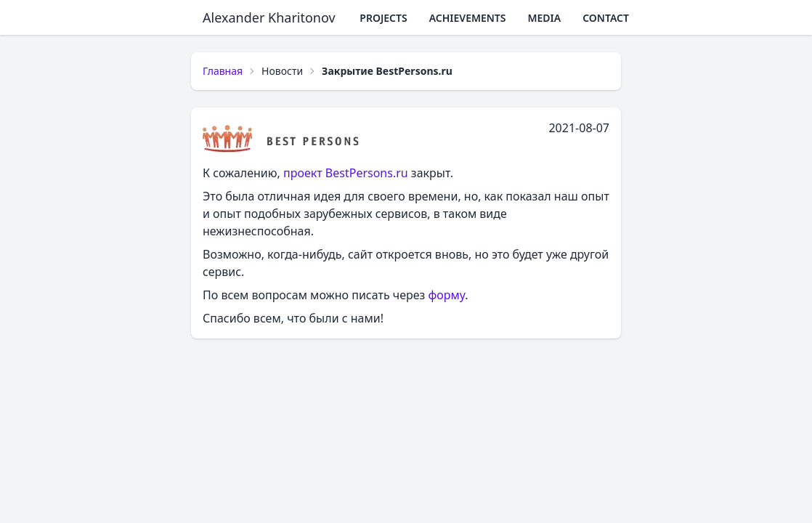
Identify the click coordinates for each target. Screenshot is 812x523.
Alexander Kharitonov (269, 17)
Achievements (468, 18)
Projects (383, 18)
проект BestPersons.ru (346, 173)
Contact (606, 18)
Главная (223, 71)
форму (447, 295)
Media (545, 18)
